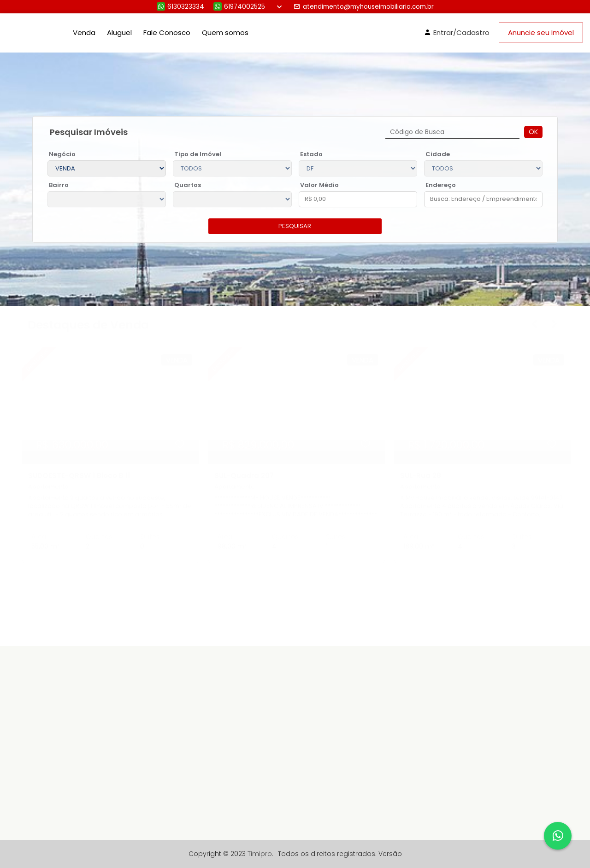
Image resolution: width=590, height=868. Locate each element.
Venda (84, 32)
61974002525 (239, 7)
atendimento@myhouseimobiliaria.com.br (364, 7)
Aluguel (119, 32)
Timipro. (260, 854)
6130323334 (180, 7)
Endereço (441, 185)
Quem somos (225, 32)
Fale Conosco (167, 32)
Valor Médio (319, 185)
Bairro (59, 185)
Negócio (62, 154)
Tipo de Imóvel (198, 154)
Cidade (438, 154)
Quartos (188, 185)
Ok (533, 132)
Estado (311, 154)
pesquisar (295, 226)
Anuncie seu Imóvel (541, 32)
